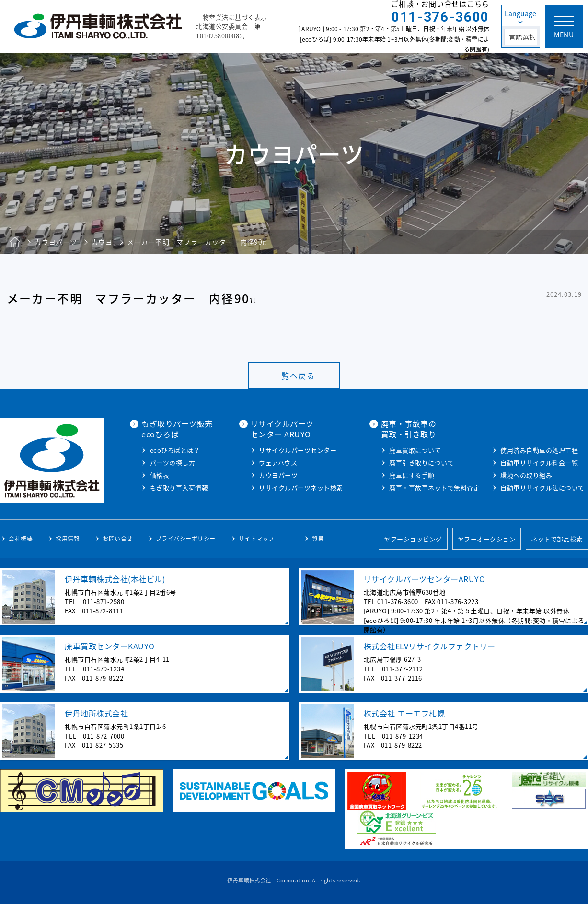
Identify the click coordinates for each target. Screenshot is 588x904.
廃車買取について (415, 450)
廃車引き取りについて (421, 463)
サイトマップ (257, 539)
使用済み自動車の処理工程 (539, 450)
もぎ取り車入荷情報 (179, 487)
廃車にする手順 (412, 475)
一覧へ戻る (294, 376)
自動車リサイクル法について (542, 487)
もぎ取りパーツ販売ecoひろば (177, 429)
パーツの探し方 (173, 463)
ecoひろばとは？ (175, 450)
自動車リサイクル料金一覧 (539, 463)
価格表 (160, 475)
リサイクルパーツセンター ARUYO (282, 429)
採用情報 (68, 539)
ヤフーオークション (487, 539)
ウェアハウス (278, 463)
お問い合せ (118, 539)
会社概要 (21, 539)
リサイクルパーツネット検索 (301, 487)
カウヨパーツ (278, 475)
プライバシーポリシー (186, 539)
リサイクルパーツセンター (298, 450)
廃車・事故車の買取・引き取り (409, 429)
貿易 (318, 539)
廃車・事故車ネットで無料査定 (434, 487)
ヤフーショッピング (413, 539)
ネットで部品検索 (557, 539)
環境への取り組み (526, 475)
